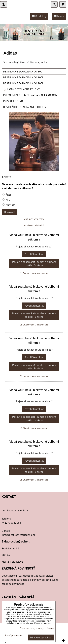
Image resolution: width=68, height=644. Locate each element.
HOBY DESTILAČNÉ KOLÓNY (22, 89)
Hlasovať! (10, 212)
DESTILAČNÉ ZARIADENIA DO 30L (23, 71)
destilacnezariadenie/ (34, 225)
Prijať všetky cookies (41, 637)
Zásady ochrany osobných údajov (37, 628)
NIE (6, 200)
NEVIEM (9, 205)
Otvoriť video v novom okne (34, 273)
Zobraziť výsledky (34, 219)
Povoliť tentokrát (34, 254)
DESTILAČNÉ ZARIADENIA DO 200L (23, 83)
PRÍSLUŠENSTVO (13, 101)
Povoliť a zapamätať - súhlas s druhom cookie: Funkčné (34, 263)
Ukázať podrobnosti (14, 636)
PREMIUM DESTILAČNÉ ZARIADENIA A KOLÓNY (30, 95)
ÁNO (7, 195)
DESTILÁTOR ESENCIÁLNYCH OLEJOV (25, 107)
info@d (6, 535)
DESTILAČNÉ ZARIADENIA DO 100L (23, 77)
